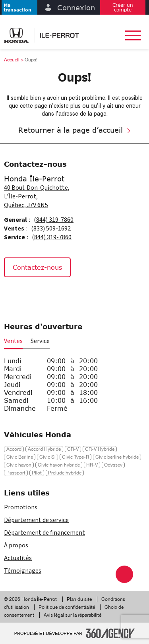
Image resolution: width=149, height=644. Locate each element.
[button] (19, 7)
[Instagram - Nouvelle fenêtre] (33, 294)
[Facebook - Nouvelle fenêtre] (14, 294)
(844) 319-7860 (54, 220)
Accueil (12, 60)
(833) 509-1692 (51, 229)
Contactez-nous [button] (37, 267)
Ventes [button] (13, 341)
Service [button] (40, 341)
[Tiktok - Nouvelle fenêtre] (51, 294)
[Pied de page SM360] (110, 633)
